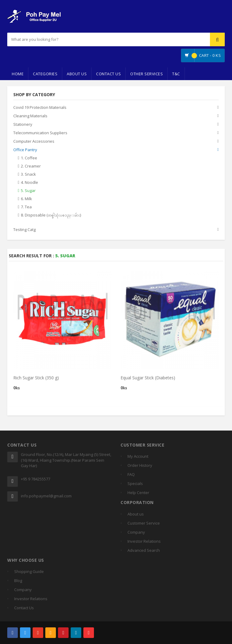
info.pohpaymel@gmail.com (46, 496)
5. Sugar (28, 191)
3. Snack (28, 174)
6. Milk (26, 199)
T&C (176, 74)
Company (136, 532)
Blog (18, 581)
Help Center (138, 493)
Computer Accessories (34, 141)
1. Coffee (29, 158)
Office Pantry (25, 150)
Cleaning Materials (30, 116)
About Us (77, 74)
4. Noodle (29, 183)
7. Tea (26, 207)
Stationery (23, 125)
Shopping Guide (29, 571)
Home (18, 74)
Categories (45, 74)
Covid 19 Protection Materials (40, 108)
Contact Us (108, 74)
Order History (140, 465)
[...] (80, 39)
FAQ (131, 474)
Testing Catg (24, 230)
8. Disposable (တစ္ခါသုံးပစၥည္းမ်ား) (51, 215)
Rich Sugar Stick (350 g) (36, 380)
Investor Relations (144, 541)
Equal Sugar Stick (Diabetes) (148, 380)
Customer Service (144, 523)
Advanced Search (144, 550)
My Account (138, 456)
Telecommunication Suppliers (40, 133)
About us (136, 514)
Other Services (147, 74)
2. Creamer (31, 166)
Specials (135, 483)
